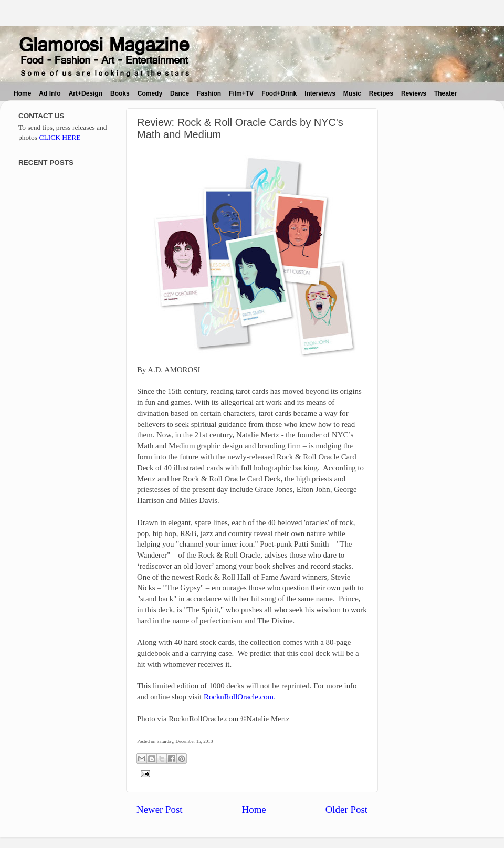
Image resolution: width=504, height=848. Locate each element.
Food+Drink (279, 93)
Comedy (150, 93)
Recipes (381, 93)
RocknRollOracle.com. (240, 697)
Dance (180, 93)
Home (22, 93)
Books (120, 93)
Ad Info (50, 93)
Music (352, 93)
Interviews (320, 93)
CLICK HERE (60, 137)
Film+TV (241, 93)
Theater (445, 93)
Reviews (414, 93)
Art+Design (86, 93)
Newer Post (160, 809)
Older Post (346, 809)
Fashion (209, 93)
